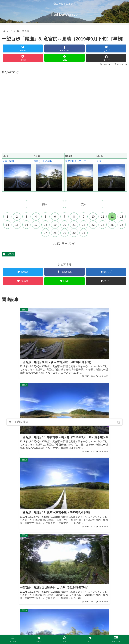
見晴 (99, 161)
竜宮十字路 (8, 161)
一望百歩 (10, 254)
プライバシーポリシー (22, 629)
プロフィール (64, 624)
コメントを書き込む (65, 531)
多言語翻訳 (64, 634)
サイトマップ (64, 629)
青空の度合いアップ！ (77, 161)
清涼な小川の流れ (43, 161)
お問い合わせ (107, 629)
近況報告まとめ (107, 624)
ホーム (22, 624)
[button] (119, 423)
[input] (65, 422)
